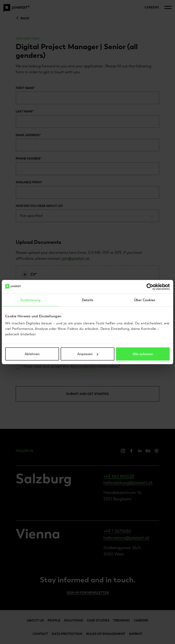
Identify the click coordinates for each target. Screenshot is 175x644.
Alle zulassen (143, 354)
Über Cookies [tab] (145, 300)
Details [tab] (87, 300)
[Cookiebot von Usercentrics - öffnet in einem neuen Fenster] (150, 287)
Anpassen (88, 354)
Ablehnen (32, 354)
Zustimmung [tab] (30, 300)
